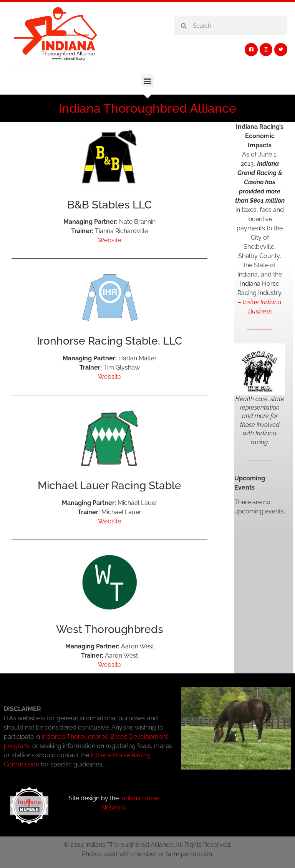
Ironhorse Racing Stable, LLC (109, 341)
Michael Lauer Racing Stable (109, 486)
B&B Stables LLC (109, 205)
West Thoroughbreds (110, 629)
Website (109, 240)
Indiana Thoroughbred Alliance (147, 108)
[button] (148, 81)
